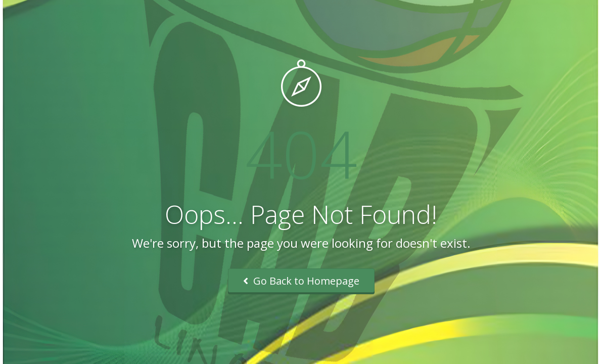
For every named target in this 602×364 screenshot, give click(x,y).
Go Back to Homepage (301, 281)
